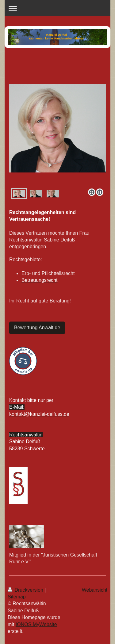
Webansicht (95, 590)
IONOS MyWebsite (36, 624)
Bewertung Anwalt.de (37, 328)
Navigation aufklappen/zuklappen (57, 8)
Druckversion (26, 590)
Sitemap (17, 597)
